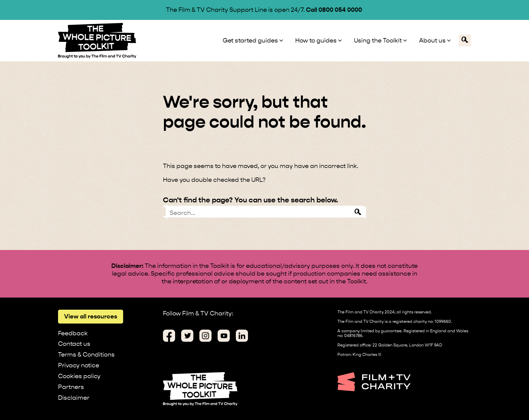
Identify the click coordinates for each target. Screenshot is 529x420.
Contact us (74, 344)
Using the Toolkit (378, 40)
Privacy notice (79, 365)
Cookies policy (79, 376)
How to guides (316, 40)
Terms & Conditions (86, 354)
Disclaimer (74, 398)
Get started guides (250, 40)
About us (432, 40)
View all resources (91, 316)
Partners (71, 387)
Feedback (73, 333)
